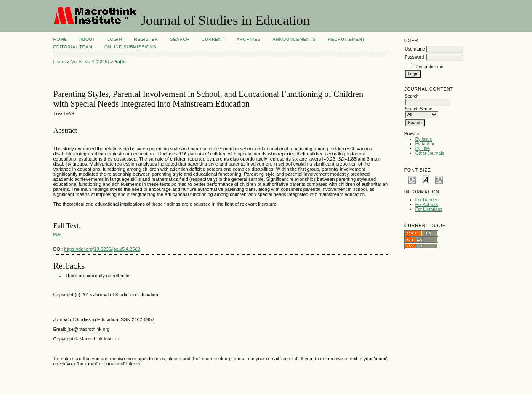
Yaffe (120, 62)
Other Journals (430, 153)
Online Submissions (130, 47)
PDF (57, 234)
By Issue (424, 139)
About (87, 39)
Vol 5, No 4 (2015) (90, 62)
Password (415, 57)
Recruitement (347, 39)
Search (180, 39)
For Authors (427, 205)
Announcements (294, 39)
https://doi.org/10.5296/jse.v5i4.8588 (102, 249)
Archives (249, 39)
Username (415, 49)
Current (213, 39)
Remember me (429, 67)
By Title (423, 149)
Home (60, 39)
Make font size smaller (412, 179)
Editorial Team (73, 47)
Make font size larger (439, 179)
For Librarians (429, 209)
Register (146, 39)
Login (115, 39)
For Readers (428, 200)
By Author (425, 144)
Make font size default (426, 179)
